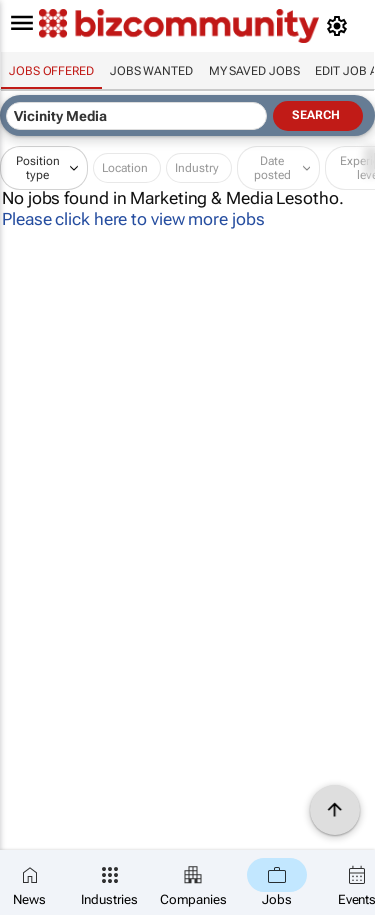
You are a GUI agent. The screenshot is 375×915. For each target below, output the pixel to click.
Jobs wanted (151, 71)
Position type (38, 168)
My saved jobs (254, 71)
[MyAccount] (340, 26)
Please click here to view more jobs (133, 219)
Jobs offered (51, 71)
